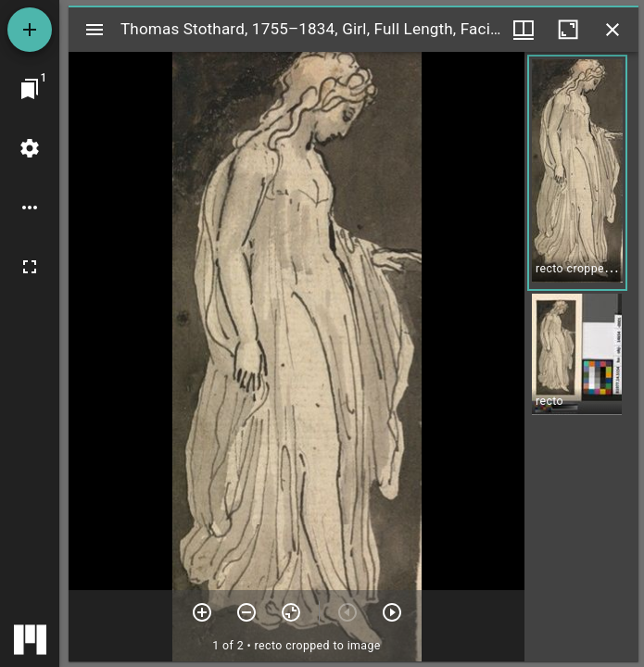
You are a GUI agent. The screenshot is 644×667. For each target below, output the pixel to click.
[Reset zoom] (291, 612)
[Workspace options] (30, 208)
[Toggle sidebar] (95, 30)
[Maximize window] (568, 30)
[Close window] (612, 30)
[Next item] (392, 612)
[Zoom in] (202, 612)
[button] (577, 173)
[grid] (581, 357)
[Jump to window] (30, 89)
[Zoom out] (246, 612)
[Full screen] (30, 267)
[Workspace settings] (30, 148)
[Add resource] (30, 30)
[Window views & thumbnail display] (524, 30)
